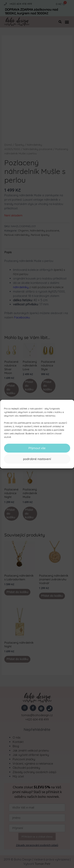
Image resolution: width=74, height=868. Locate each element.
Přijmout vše (37, 448)
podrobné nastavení (37, 459)
